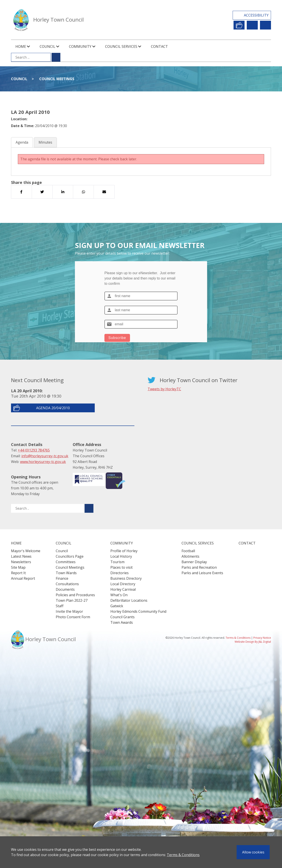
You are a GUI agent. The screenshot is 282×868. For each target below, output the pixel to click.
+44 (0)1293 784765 (34, 450)
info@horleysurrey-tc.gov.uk (45, 456)
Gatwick (117, 606)
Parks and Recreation (199, 567)
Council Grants (122, 617)
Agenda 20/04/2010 (53, 408)
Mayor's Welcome (26, 551)
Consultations (67, 584)
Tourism (117, 562)
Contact (159, 46)
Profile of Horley (124, 551)
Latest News (21, 556)
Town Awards (122, 622)
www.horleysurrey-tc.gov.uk (43, 462)
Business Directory (126, 578)
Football (188, 551)
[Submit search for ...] (56, 57)
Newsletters (21, 562)
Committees (66, 562)
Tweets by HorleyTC (164, 389)
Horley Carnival (123, 589)
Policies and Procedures (75, 595)
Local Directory (123, 584)
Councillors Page (70, 556)
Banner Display (194, 562)
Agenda (22, 142)
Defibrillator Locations (129, 600)
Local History (121, 556)
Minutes (45, 142)
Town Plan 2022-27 (72, 600)
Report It (239, 25)
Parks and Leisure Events (202, 573)
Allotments (190, 556)
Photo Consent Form (73, 617)
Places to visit (122, 567)
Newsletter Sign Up (252, 25)
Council (19, 79)
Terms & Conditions (183, 855)
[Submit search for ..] (89, 508)
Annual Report (23, 578)
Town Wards (66, 573)
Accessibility (256, 15)
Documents (65, 589)
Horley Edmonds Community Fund (138, 611)
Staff (60, 606)
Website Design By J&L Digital (253, 642)
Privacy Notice (262, 638)
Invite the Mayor (69, 611)
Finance (62, 578)
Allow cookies (253, 852)
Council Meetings (57, 79)
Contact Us (265, 25)
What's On (119, 595)
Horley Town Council (58, 19)
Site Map (18, 567)
